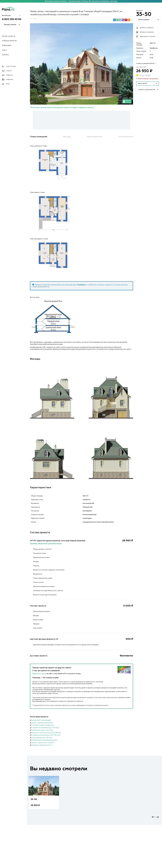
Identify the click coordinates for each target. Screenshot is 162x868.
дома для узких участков (42, 730)
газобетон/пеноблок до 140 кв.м (46, 728)
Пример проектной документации (46, 544)
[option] (44, 795)
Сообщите (81, 285)
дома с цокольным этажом (43, 743)
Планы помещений (39, 137)
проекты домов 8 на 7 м (42, 745)
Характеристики (94, 137)
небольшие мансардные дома (45, 740)
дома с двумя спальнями (42, 723)
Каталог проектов (9, 36)
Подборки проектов (9, 41)
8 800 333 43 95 (12, 19)
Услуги (4, 50)
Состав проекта (126, 137)
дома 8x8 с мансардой (41, 720)
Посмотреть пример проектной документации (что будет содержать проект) (62, 108)
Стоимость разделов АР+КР (146, 64)
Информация (7, 45)
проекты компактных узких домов (46, 733)
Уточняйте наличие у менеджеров (147, 79)
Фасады (67, 137)
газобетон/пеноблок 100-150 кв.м (46, 735)
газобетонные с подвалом (43, 725)
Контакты (5, 55)
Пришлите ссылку (39, 674)
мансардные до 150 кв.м (42, 738)
